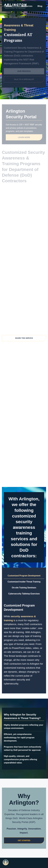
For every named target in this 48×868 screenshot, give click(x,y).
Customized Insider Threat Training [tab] (24, 582)
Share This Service (24, 338)
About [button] (7, 6)
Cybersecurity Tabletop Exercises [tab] (24, 594)
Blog (40, 6)
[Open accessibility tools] (6, 862)
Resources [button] (25, 6)
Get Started (24, 840)
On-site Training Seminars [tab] (24, 588)
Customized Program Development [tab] (24, 576)
